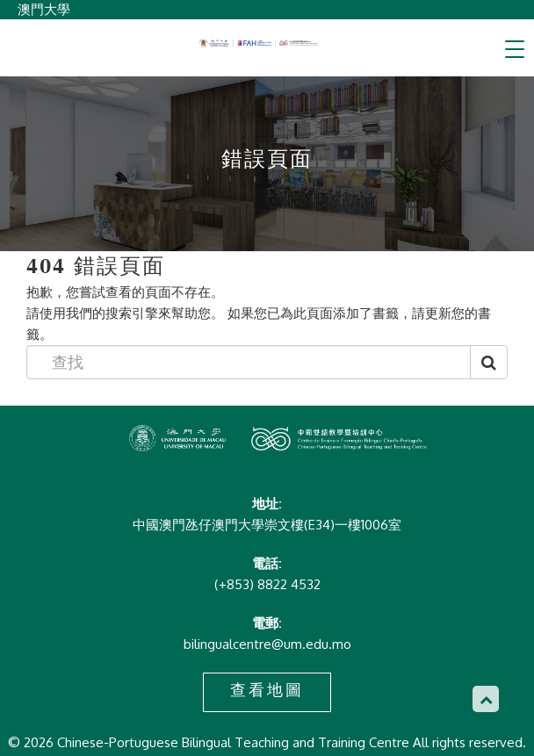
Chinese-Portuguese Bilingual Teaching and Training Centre (259, 43)
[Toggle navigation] (515, 49)
